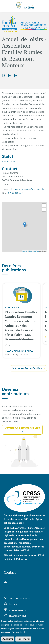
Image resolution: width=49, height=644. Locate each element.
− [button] (44, 209)
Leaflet (25, 251)
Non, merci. (23, 639)
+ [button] (44, 206)
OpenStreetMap (34, 251)
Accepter (8, 639)
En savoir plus (19, 632)
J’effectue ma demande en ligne (22, 430)
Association (8, 161)
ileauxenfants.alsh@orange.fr (27, 189)
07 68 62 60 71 (16, 193)
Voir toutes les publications (28, 368)
